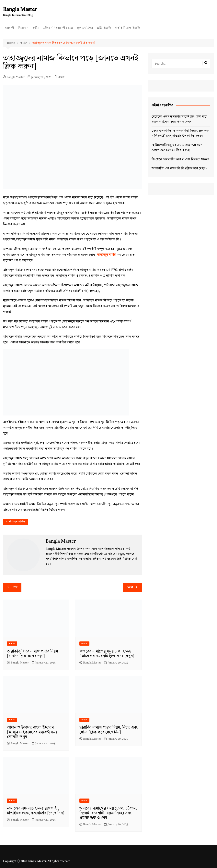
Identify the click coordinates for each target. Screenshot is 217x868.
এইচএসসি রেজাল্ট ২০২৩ (58, 28)
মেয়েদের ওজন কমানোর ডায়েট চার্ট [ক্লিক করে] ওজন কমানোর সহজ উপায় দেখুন (180, 119)
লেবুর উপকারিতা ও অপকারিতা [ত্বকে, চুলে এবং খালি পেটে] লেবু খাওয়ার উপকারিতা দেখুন (180, 134)
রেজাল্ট (9, 28)
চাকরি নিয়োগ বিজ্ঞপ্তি (127, 28)
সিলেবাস (23, 28)
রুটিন (36, 28)
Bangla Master (21, 10)
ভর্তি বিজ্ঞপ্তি (104, 28)
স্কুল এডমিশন (85, 28)
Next (132, 588)
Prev (12, 588)
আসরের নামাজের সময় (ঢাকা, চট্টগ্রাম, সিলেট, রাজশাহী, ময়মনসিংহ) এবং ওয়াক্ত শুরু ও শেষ (108, 813)
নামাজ (61, 77)
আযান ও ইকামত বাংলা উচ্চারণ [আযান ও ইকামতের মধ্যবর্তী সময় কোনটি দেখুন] (32, 733)
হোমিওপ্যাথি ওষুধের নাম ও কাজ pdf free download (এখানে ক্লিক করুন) (177, 148)
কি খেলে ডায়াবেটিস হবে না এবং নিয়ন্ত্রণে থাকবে (180, 159)
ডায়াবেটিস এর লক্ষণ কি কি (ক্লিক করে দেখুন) (179, 169)
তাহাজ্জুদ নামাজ (17, 522)
